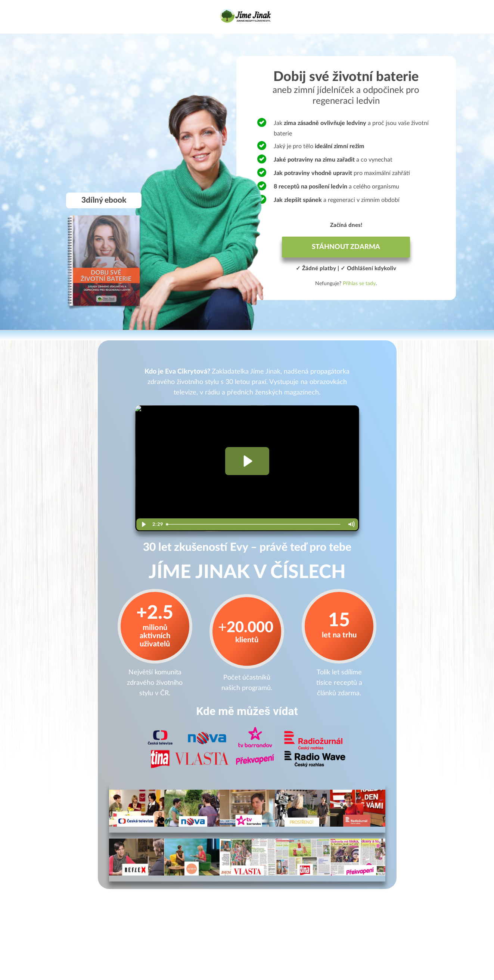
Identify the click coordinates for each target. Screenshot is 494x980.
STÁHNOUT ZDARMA (346, 247)
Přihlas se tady (359, 284)
